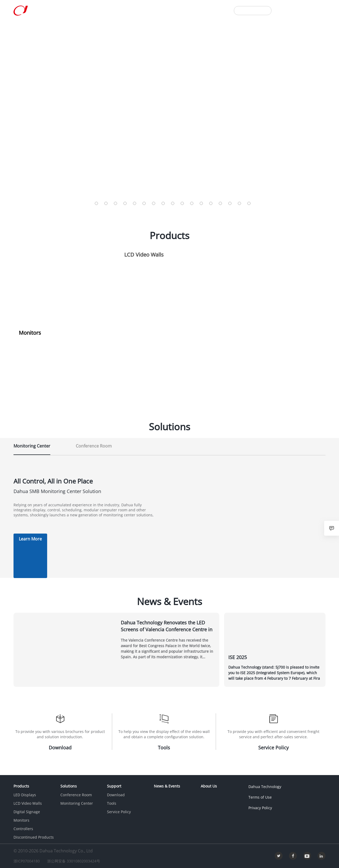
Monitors (21, 820)
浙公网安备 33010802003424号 (81, 861)
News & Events (144, 10)
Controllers (23, 829)
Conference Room (76, 795)
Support (115, 10)
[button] (96, 203)
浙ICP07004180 (29, 861)
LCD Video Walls (28, 803)
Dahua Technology (264, 787)
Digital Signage (27, 812)
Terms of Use (259, 797)
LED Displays (25, 795)
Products (66, 10)
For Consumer (253, 11)
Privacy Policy (259, 808)
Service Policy (119, 812)
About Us (175, 10)
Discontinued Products (34, 837)
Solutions (91, 10)
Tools (112, 803)
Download (116, 795)
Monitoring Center (77, 803)
